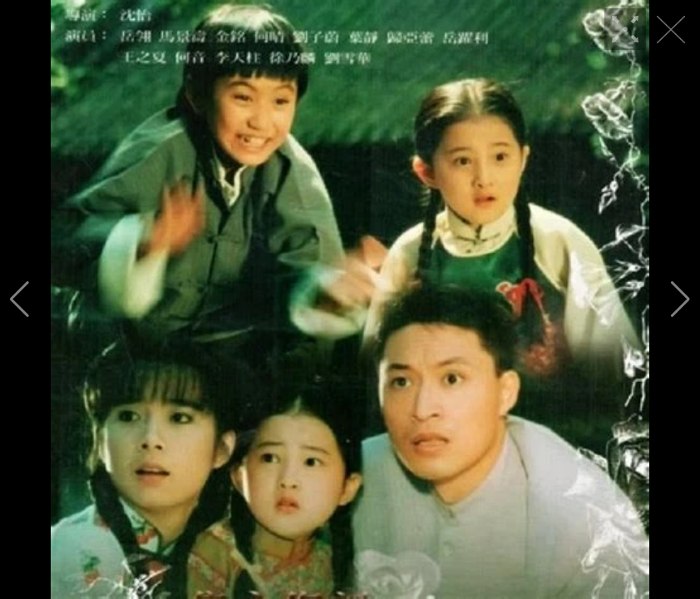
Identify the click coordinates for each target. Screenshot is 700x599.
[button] (20, 299)
